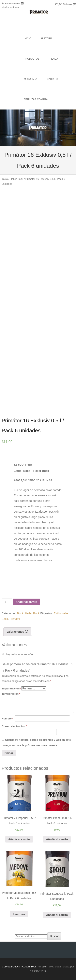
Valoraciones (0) (17, 632)
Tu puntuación (11, 689)
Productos (32, 59)
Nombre (7, 719)
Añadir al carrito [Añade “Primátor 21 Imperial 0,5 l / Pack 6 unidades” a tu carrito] (19, 839)
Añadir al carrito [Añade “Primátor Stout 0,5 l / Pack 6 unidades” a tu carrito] (57, 915)
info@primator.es (10, 7)
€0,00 (65, 4)
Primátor (15, 619)
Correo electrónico (14, 726)
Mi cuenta (31, 79)
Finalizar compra (36, 99)
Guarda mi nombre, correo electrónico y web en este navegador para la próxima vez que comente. (36, 743)
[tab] (17, 632)
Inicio (28, 39)
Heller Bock (17, 179)
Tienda (54, 59)
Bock (20, 613)
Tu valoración (11, 694)
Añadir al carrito (26, 602)
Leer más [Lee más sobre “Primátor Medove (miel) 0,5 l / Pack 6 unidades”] (19, 914)
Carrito (52, 79)
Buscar (54, 936)
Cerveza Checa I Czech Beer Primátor (24, 967)
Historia (47, 39)
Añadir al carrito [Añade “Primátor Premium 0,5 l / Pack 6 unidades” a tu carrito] (57, 839)
